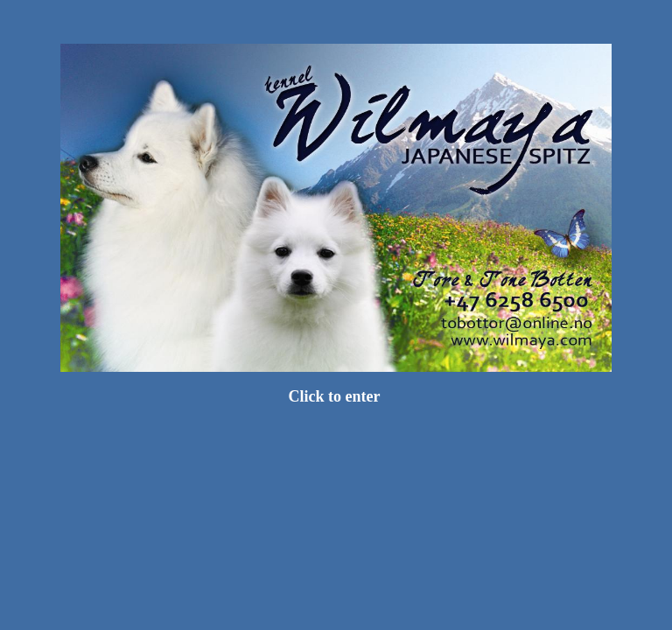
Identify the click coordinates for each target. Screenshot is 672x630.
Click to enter (336, 396)
